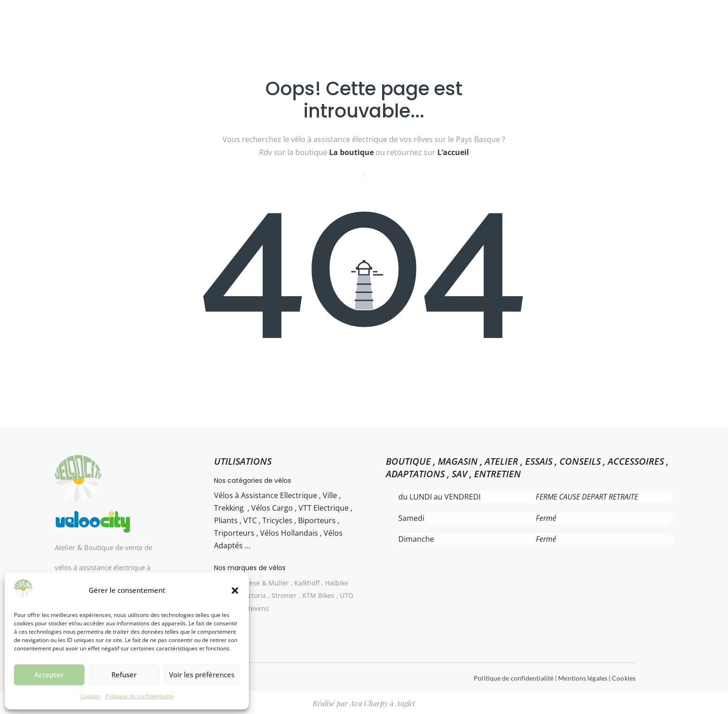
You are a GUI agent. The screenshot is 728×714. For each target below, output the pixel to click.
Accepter (49, 675)
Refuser (124, 675)
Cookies (91, 696)
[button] (235, 591)
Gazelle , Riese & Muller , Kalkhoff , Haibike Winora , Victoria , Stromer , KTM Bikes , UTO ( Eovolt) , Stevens (284, 595)
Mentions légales (583, 678)
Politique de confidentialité (140, 696)
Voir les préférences (202, 675)
